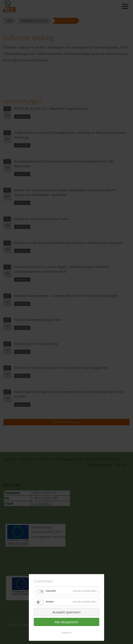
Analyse (50, 602)
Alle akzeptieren (66, 622)
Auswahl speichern (66, 612)
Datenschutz (66, 633)
